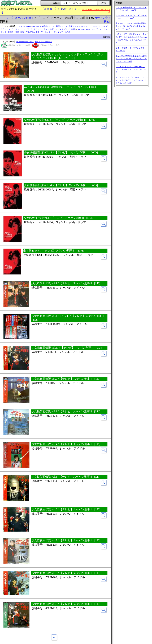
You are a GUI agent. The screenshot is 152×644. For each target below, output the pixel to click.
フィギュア (58, 32)
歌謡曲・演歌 (14, 32)
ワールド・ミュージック (22, 29)
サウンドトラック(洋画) (44, 29)
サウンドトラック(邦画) (66, 29)
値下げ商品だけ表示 (25, 42)
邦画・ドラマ (62, 26)
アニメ (52, 26)
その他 (67, 32)
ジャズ (105, 26)
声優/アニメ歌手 (33, 32)
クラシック (5, 29)
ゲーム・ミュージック (91, 26)
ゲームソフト (47, 32)
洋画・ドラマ (74, 26)
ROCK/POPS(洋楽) (40, 26)
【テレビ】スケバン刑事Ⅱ (18, 18)
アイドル (21, 26)
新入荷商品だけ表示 (43, 42)
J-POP (28, 26)
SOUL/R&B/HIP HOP (86, 29)
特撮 (22, 32)
